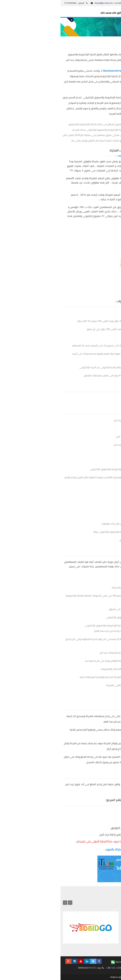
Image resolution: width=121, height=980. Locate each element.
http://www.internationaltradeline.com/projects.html (88, 225)
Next (5, 903)
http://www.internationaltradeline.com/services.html (88, 234)
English (80, 3)
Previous (10, 903)
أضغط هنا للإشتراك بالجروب (61, 849)
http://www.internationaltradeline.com (61, 71)
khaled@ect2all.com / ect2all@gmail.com (51, 3)
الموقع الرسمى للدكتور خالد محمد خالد (61, 13)
